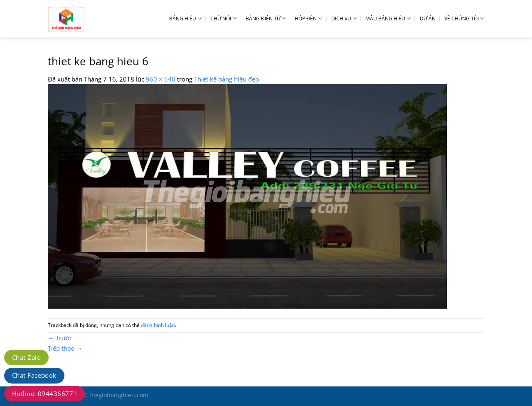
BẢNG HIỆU (185, 19)
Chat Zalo (26, 357)
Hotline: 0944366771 (44, 394)
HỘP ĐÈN (308, 19)
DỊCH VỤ (344, 19)
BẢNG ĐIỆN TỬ (266, 19)
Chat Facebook (34, 375)
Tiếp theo (65, 348)
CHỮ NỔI (223, 19)
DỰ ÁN (428, 19)
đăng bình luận (158, 325)
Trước (60, 338)
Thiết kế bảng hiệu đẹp (227, 79)
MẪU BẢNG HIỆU (388, 19)
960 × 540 (161, 79)
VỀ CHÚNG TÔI (464, 19)
